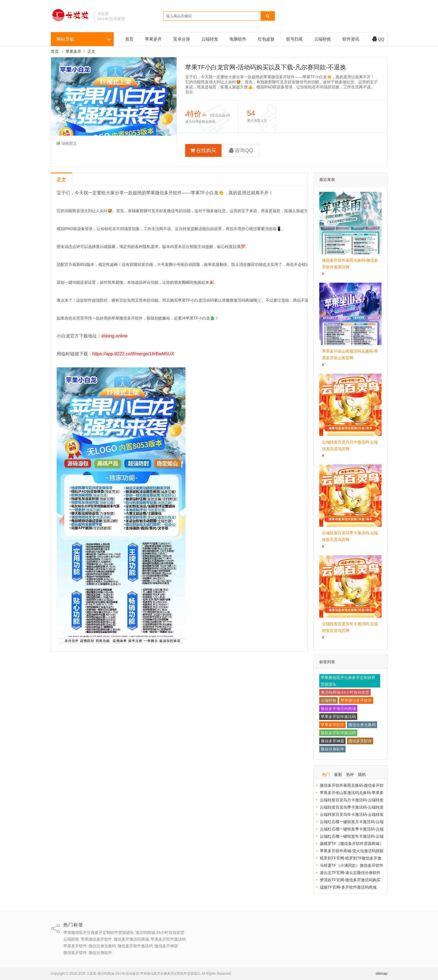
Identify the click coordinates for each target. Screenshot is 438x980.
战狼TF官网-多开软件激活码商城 (348, 887)
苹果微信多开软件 (356, 700)
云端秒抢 (323, 39)
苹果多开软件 (332, 725)
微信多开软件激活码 (338, 733)
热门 (326, 774)
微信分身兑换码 (362, 725)
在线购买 (203, 150)
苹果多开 (153, 39)
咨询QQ (241, 150)
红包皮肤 (266, 39)
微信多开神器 (332, 741)
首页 (129, 39)
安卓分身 (182, 39)
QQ (378, 39)
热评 (350, 774)
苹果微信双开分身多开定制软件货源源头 (348, 681)
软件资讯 (351, 39)
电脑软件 (238, 39)
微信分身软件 (332, 749)
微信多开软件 (360, 741)
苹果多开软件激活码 (338, 717)
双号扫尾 (294, 39)
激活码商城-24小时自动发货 (345, 692)
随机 (362, 774)
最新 (338, 774)
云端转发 (210, 39)
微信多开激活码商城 (338, 709)
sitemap (381, 974)
